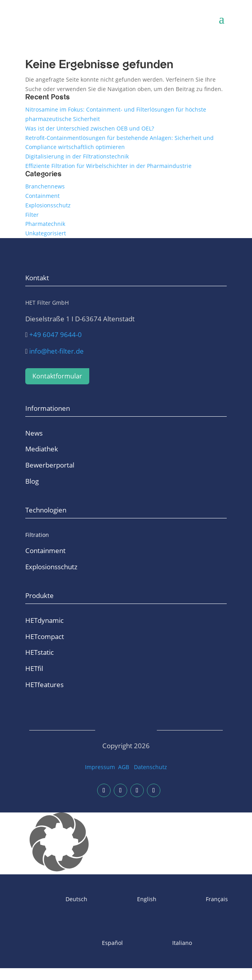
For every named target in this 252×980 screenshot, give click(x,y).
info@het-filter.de (56, 351)
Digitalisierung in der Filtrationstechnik (77, 156)
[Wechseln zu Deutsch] (56, 899)
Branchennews (45, 186)
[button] (126, 843)
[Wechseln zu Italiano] (162, 943)
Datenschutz (150, 767)
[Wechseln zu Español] (91, 943)
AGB (124, 767)
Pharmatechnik (45, 224)
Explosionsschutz (48, 205)
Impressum (100, 767)
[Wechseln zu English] (126, 899)
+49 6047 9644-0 (55, 334)
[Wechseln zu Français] (196, 899)
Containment (42, 196)
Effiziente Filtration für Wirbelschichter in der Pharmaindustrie (108, 166)
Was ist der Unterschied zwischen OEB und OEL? (90, 128)
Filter (32, 215)
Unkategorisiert (46, 233)
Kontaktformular (57, 376)
